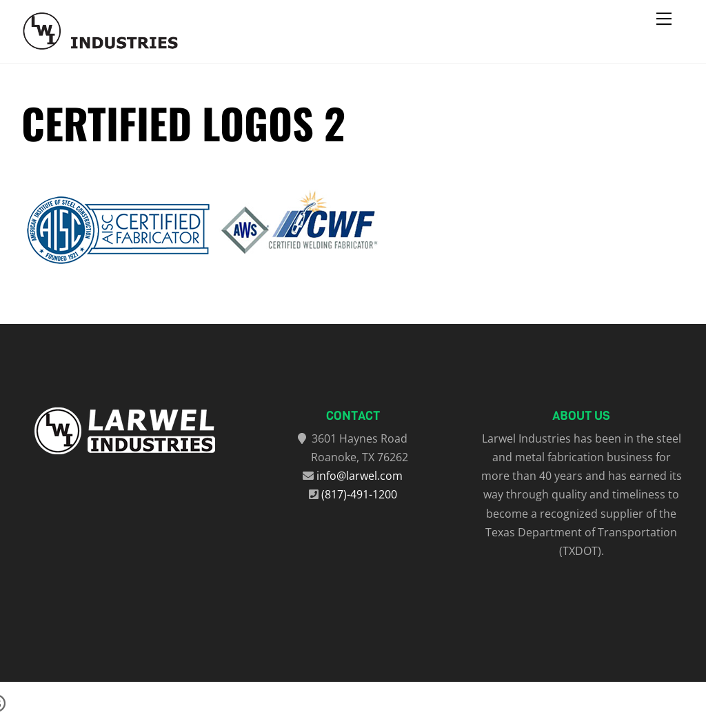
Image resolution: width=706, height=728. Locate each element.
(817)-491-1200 (359, 494)
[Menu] (664, 19)
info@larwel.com (360, 476)
